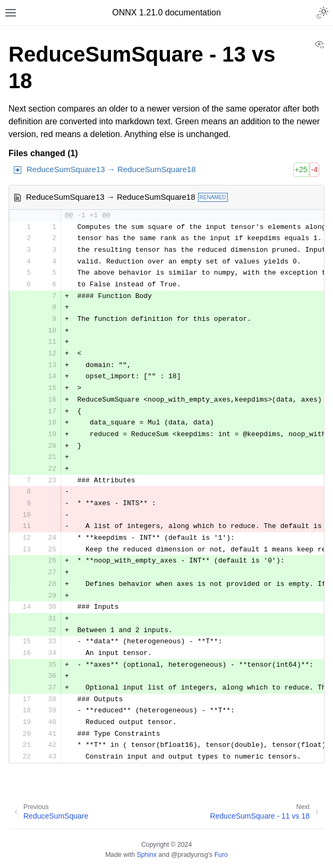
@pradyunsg (190, 855)
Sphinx (146, 855)
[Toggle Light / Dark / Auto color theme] (322, 13)
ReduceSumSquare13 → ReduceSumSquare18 (111, 169)
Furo (221, 855)
